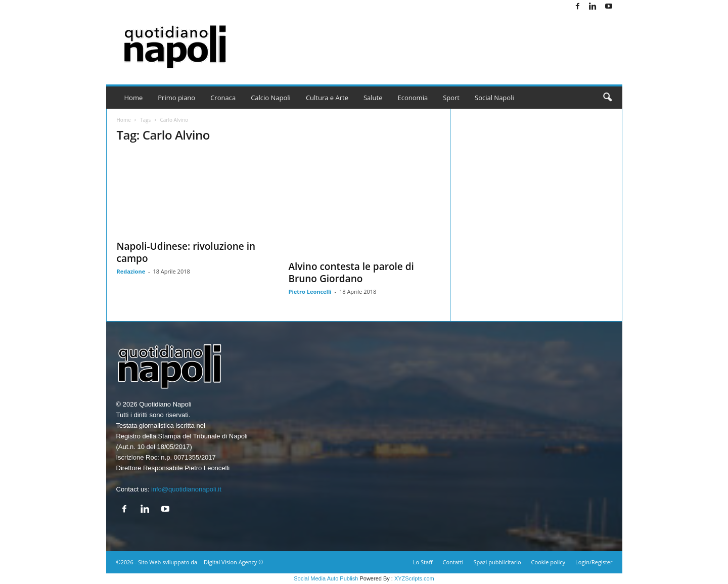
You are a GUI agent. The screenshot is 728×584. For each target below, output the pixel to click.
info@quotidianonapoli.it (186, 489)
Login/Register (594, 562)
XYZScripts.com (414, 578)
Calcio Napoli (271, 98)
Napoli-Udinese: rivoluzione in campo (186, 252)
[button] (607, 98)
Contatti (453, 562)
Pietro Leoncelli (310, 291)
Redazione (131, 271)
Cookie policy (548, 562)
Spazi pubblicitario (497, 562)
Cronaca (223, 98)
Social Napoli (494, 98)
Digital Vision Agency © (233, 562)
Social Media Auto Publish (326, 578)
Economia (413, 98)
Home (134, 98)
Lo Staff (423, 562)
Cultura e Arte (327, 98)
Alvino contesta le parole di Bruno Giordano (351, 273)
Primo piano (176, 98)
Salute (373, 98)
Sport (451, 98)
